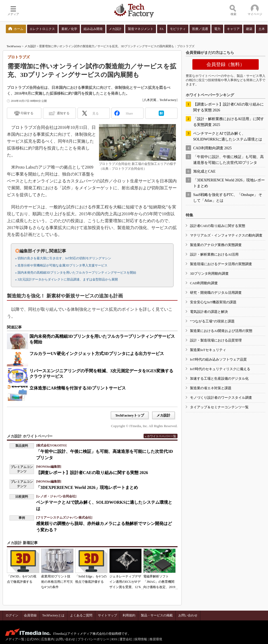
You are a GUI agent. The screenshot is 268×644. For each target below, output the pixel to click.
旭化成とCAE (204, 171)
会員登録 (30, 615)
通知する (63, 113)
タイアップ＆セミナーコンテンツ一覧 (219, 407)
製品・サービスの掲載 (157, 615)
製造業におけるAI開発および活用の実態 (221, 331)
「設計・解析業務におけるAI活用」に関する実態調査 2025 (229, 122)
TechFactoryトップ (130, 415)
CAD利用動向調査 (204, 283)
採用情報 (141, 639)
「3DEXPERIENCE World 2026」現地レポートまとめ (87, 487)
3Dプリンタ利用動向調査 (209, 273)
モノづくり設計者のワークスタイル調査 (221, 398)
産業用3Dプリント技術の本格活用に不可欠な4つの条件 (57, 582)
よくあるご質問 (81, 615)
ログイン (12, 615)
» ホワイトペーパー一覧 (161, 436)
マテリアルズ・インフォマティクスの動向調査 (226, 235)
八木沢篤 (150, 100)
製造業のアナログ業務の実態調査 (216, 245)
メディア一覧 (15, 639)
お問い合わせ (188, 615)
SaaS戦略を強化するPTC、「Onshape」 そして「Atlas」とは (228, 198)
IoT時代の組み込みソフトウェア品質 (218, 359)
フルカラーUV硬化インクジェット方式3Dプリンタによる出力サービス (97, 354)
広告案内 (47, 639)
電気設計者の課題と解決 (209, 312)
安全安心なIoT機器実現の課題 (213, 302)
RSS (114, 639)
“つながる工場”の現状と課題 (212, 321)
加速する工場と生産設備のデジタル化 (219, 378)
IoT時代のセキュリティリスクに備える (220, 369)
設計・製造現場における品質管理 (216, 340)
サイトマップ (107, 615)
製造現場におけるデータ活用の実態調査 (221, 264)
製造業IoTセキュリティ (208, 350)
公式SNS (33, 639)
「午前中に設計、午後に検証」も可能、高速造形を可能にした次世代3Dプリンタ (228, 160)
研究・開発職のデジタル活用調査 (216, 293)
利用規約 (129, 615)
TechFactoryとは (53, 615)
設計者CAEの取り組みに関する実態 (218, 226)
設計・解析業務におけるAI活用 (214, 254)
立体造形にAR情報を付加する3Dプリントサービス (78, 388)
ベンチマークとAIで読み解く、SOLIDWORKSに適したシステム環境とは (228, 136)
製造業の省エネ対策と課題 (211, 388)
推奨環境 (156, 639)
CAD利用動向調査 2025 (212, 148)
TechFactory (14, 46)
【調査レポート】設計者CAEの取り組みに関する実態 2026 (92, 473)
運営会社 (126, 639)
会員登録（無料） (226, 64)
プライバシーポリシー (93, 639)
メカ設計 (30, 46)
